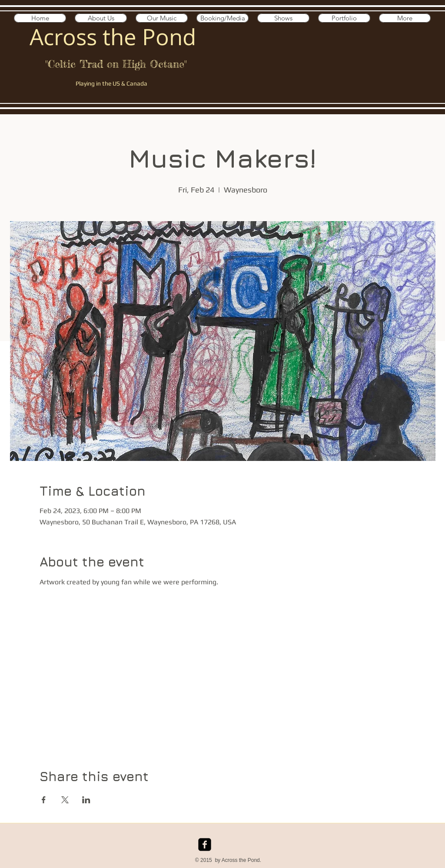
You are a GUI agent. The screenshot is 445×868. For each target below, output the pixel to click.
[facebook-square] (205, 845)
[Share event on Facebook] (44, 800)
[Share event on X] (65, 800)
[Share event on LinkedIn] (86, 800)
